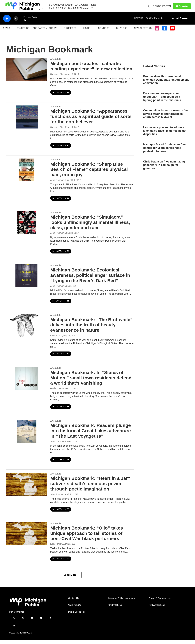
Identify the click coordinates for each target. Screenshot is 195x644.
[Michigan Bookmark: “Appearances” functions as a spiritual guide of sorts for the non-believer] (27, 121)
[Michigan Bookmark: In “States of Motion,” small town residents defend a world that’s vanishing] (27, 382)
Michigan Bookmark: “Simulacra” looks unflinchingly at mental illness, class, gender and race (90, 226)
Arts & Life (56, 63)
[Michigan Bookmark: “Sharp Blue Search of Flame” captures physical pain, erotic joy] (27, 174)
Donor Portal (163, 8)
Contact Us (74, 602)
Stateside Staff (57, 78)
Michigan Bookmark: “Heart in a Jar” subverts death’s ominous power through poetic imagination (90, 487)
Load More (70, 579)
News (7, 32)
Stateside (23, 32)
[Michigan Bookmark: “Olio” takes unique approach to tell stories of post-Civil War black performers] (27, 537)
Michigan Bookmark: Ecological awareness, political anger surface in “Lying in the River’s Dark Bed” (90, 279)
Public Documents (77, 616)
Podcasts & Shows (45, 32)
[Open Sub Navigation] (12, 32)
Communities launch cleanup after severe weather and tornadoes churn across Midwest (166, 118)
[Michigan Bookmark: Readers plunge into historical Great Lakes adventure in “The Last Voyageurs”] (27, 435)
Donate (184, 8)
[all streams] (181, 22)
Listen (87, 32)
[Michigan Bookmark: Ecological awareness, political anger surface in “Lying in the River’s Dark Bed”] (27, 279)
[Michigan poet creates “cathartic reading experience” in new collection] (27, 73)
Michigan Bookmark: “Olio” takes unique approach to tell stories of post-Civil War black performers (87, 537)
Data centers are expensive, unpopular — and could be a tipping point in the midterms (162, 100)
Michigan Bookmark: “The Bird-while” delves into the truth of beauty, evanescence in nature (91, 328)
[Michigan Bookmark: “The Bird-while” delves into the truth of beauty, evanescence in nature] (27, 329)
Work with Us (74, 609)
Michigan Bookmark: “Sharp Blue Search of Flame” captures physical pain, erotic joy (89, 173)
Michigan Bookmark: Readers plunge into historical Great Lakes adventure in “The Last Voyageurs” (91, 434)
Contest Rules (115, 609)
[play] (7, 22)
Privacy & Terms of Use (160, 602)
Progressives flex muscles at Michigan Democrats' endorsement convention (166, 83)
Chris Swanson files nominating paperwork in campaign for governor (164, 169)
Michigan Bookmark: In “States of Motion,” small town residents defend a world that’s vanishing (91, 381)
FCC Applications (157, 609)
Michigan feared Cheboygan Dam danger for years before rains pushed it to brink (165, 152)
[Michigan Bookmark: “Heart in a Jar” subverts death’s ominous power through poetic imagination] (27, 488)
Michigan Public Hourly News (122, 602)
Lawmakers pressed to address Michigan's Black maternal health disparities (165, 134)
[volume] (16, 22)
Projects (70, 32)
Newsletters (143, 32)
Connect (104, 32)
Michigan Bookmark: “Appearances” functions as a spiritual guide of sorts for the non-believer (91, 120)
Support (122, 32)
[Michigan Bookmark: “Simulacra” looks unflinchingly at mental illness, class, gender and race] (27, 227)
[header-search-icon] (149, 8)
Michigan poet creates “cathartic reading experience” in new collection (91, 70)
